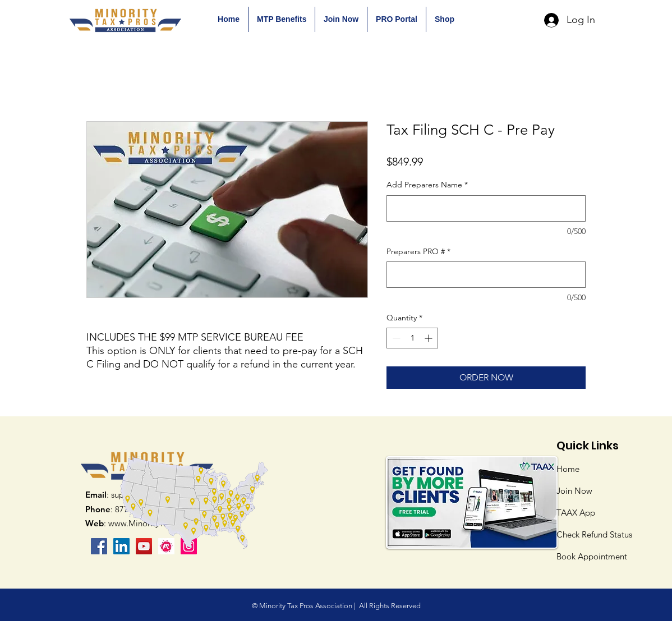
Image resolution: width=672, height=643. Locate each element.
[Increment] (429, 338)
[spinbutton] (412, 338)
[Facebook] (99, 546)
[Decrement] (395, 338)
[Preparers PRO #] (486, 275)
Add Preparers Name (427, 185)
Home (568, 469)
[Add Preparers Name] (486, 208)
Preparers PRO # (418, 251)
